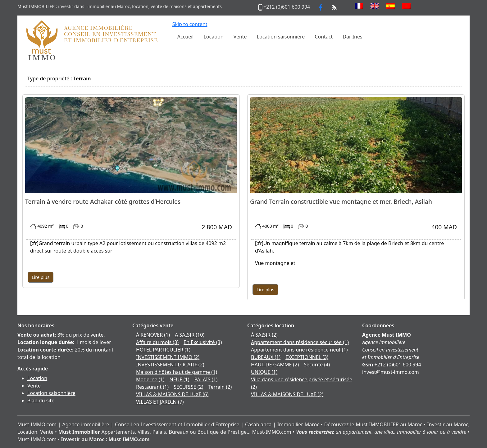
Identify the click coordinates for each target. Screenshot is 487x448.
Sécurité (317, 365)
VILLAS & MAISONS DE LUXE (172, 394)
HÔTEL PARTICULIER (163, 350)
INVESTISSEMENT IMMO (168, 357)
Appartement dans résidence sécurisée (300, 342)
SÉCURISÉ (188, 387)
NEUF (180, 379)
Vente (34, 386)
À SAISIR (264, 335)
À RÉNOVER (153, 335)
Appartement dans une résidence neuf (299, 350)
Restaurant (152, 387)
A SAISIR (190, 335)
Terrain (220, 387)
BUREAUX (266, 357)
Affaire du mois (157, 342)
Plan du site (41, 401)
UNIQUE (264, 372)
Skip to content (190, 24)
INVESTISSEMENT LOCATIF (170, 365)
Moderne (150, 379)
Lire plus (41, 277)
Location (37, 378)
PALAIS (206, 379)
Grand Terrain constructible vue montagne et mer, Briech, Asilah (341, 202)
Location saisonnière (51, 393)
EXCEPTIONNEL (307, 357)
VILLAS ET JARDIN (160, 402)
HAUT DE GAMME (275, 365)
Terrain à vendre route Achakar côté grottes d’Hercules (103, 202)
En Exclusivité (203, 342)
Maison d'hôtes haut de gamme (177, 372)
